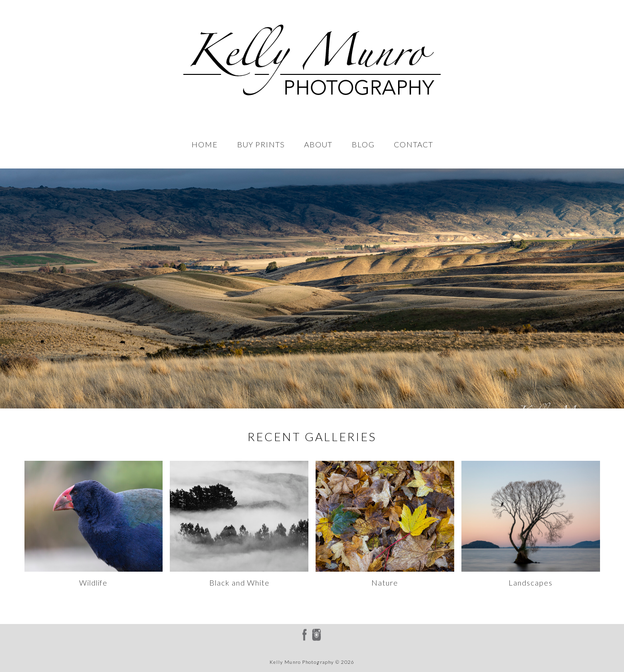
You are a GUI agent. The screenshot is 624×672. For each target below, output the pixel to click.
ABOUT (318, 144)
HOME (205, 144)
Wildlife (93, 582)
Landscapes (530, 582)
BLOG (363, 144)
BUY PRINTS (261, 144)
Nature (385, 582)
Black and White (239, 582)
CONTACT (413, 144)
